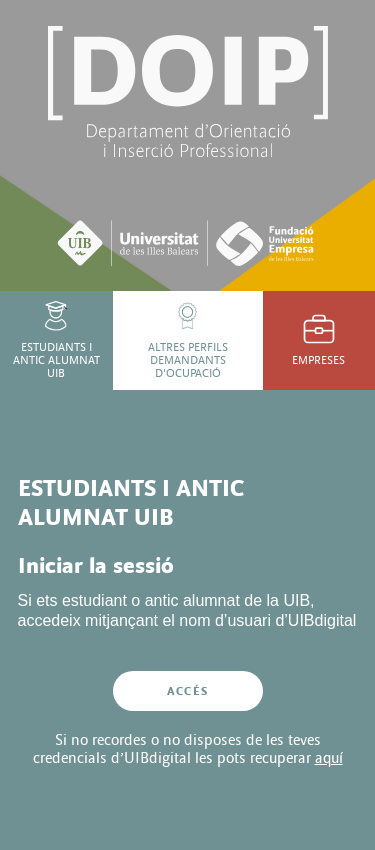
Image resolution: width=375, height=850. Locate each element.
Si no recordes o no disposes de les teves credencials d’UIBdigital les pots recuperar (188, 749)
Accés (187, 691)
